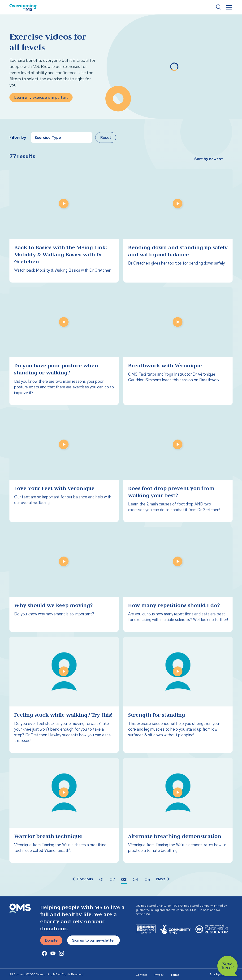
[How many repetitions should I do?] (178, 582)
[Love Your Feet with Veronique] (64, 469)
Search (218, 7)
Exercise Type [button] (48, 137)
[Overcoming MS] (23, 7)
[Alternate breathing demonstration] (178, 813)
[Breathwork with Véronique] (178, 349)
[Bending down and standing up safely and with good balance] (178, 226)
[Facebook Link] (44, 959)
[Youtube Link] (53, 959)
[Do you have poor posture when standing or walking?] (64, 349)
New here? (228, 966)
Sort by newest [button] (209, 159)
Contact (141, 975)
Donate (51, 943)
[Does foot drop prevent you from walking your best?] (178, 469)
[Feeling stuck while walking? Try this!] (64, 698)
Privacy (159, 975)
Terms (175, 975)
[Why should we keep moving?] (64, 582)
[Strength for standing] (178, 698)
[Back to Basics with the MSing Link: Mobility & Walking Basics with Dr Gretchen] (64, 226)
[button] (82, 880)
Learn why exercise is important (41, 97)
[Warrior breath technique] (64, 813)
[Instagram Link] (61, 959)
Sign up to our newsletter (93, 943)
